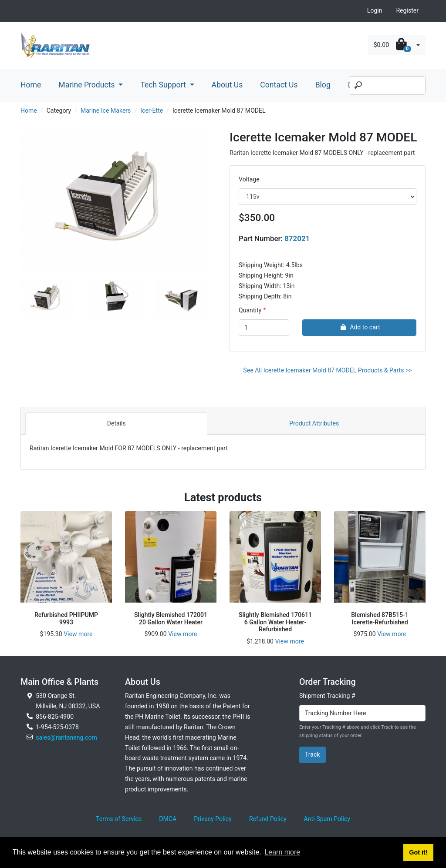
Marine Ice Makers (106, 111)
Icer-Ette (152, 111)
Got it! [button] (418, 852)
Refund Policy (268, 819)
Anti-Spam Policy (327, 819)
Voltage (249, 179)
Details (117, 423)
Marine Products (88, 85)
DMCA (168, 819)
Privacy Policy (213, 819)
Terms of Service (119, 819)
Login (375, 10)
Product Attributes (314, 423)
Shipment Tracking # (327, 696)
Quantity (250, 310)
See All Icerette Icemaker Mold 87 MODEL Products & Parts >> (327, 370)
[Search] (388, 86)
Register (407, 10)
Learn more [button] (282, 852)
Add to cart (359, 327)
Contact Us (279, 85)
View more (78, 634)
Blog (323, 85)
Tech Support (164, 85)
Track (313, 754)
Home (31, 85)
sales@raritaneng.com (66, 737)
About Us (227, 85)
